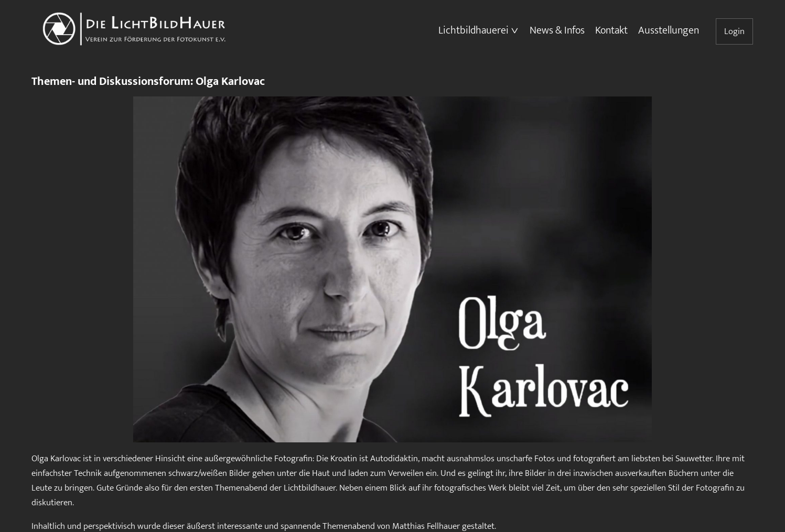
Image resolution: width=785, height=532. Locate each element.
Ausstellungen (669, 30)
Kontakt (611, 30)
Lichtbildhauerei (474, 30)
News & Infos (557, 30)
